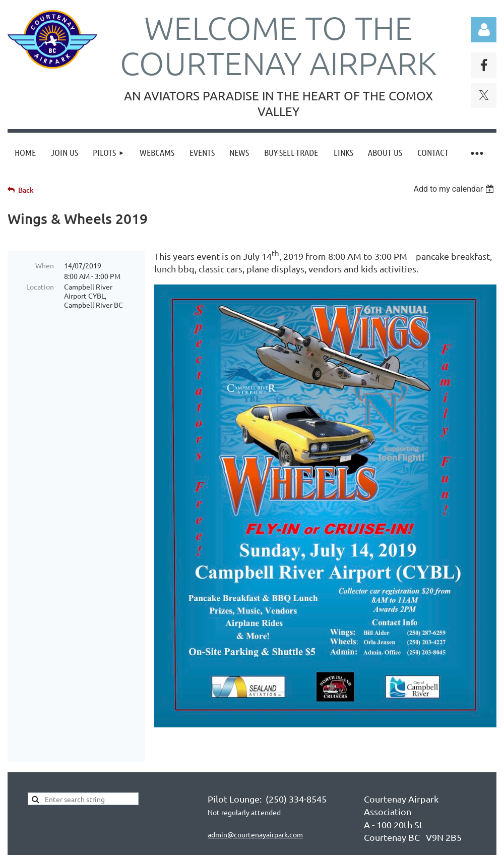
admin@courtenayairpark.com (255, 834)
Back (26, 190)
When (45, 265)
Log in (484, 30)
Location (40, 287)
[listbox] (455, 189)
